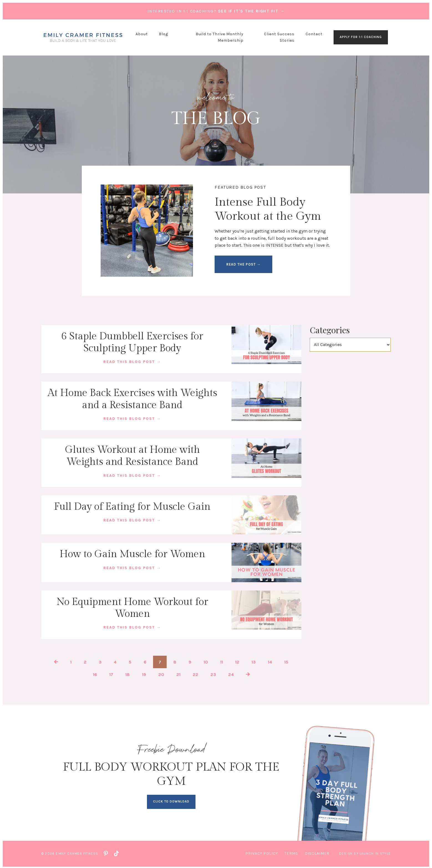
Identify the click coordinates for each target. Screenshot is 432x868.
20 (161, 674)
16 (95, 674)
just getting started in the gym (277, 232)
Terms (291, 852)
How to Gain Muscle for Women (132, 554)
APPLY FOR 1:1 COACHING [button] (361, 37)
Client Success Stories (279, 37)
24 (231, 674)
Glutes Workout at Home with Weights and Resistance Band (132, 456)
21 (178, 674)
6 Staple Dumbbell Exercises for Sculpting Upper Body (132, 343)
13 (254, 661)
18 (128, 674)
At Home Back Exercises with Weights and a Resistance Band (132, 399)
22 (195, 674)
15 (286, 661)
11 (222, 661)
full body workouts (287, 239)
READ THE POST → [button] (244, 265)
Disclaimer (317, 852)
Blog (163, 34)
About (142, 34)
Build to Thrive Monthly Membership (220, 37)
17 (111, 674)
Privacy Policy (262, 852)
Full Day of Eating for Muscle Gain (132, 506)
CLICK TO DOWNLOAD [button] (171, 800)
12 (237, 661)
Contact (314, 34)
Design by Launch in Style (365, 852)
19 (144, 674)
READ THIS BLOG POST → (132, 362)
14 (270, 661)
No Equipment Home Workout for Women (132, 607)
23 (213, 674)
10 (206, 661)
